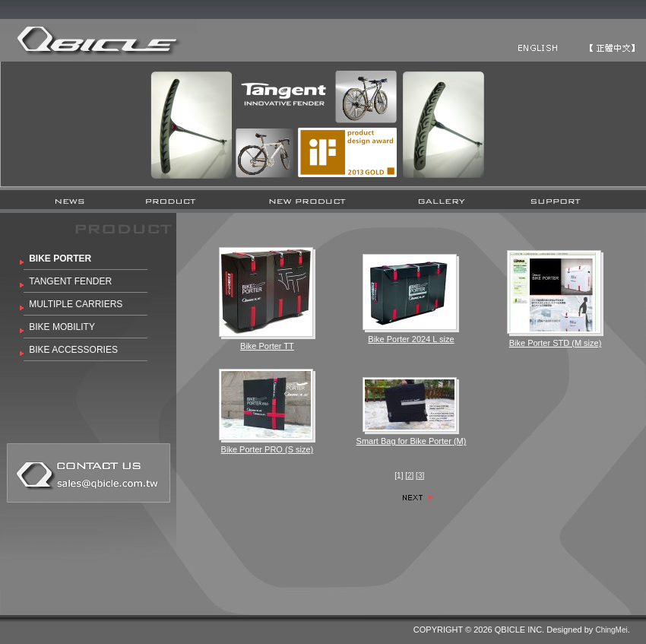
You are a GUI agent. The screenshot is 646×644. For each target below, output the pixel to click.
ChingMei (611, 630)
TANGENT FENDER (70, 281)
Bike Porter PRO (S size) (268, 449)
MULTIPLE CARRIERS (76, 304)
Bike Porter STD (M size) (556, 343)
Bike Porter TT (267, 346)
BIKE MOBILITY (62, 327)
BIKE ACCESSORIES (73, 350)
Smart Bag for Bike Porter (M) (412, 441)
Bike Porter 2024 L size (411, 339)
